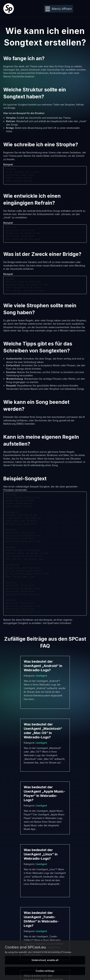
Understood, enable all (45, 960)
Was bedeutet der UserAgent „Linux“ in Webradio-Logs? (41, 854)
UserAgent (41, 676)
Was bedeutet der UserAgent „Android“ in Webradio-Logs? (43, 666)
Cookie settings (45, 971)
